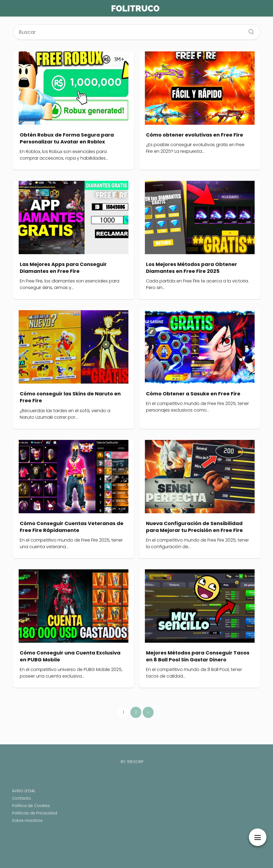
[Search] (249, 30)
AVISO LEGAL (24, 791)
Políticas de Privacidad (35, 813)
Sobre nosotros (27, 820)
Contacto (22, 798)
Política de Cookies (31, 806)
